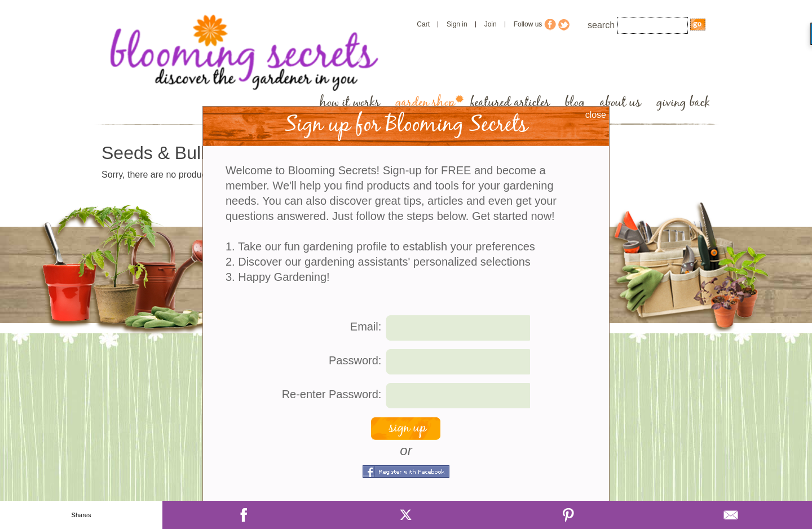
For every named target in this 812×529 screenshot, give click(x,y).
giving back (683, 103)
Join (491, 24)
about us (621, 103)
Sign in (457, 24)
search (601, 25)
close (596, 115)
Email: (366, 327)
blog (575, 103)
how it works (350, 103)
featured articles (510, 103)
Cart (423, 24)
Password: (355, 360)
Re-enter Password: (332, 394)
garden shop (425, 103)
